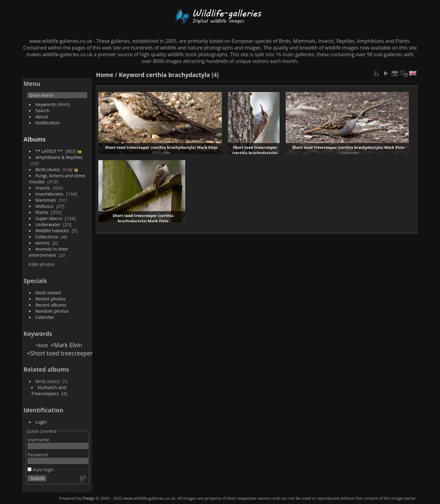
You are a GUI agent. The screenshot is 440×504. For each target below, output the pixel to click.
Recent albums (51, 305)
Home (105, 75)
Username (38, 440)
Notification (48, 123)
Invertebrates (50, 194)
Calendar (45, 317)
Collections (47, 237)
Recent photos (51, 299)
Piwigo (89, 498)
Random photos (52, 311)
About (42, 116)
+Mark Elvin (66, 345)
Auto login (41, 469)
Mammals (46, 200)
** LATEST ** (49, 151)
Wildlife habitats (52, 230)
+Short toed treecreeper (60, 353)
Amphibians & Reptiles (59, 157)
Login (41, 422)
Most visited (48, 292)
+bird (42, 345)
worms (43, 243)
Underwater (48, 224)
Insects (43, 188)
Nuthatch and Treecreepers (49, 390)
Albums (35, 139)
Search (43, 110)
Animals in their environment (49, 252)
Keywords (46, 104)
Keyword (132, 75)
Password (38, 454)
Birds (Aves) (48, 169)
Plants (42, 212)
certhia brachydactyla (178, 75)
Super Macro (49, 218)
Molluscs (45, 206)
